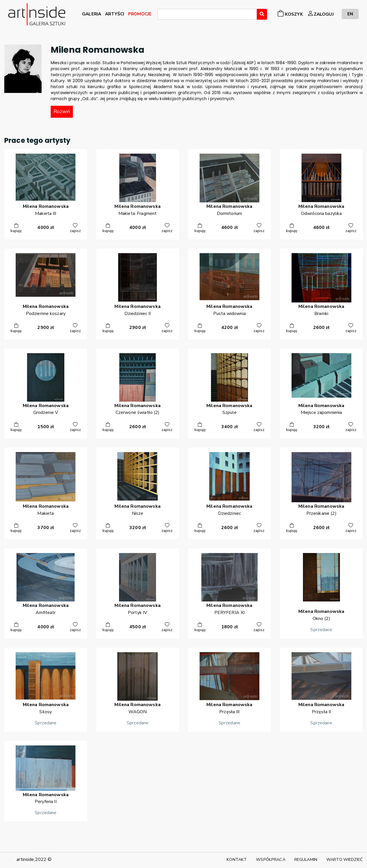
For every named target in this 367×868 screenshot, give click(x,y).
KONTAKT (237, 859)
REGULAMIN (306, 859)
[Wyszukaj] (262, 14)
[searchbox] (161, 15)
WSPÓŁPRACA (270, 859)
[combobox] (207, 14)
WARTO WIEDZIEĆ (345, 859)
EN (350, 14)
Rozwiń (62, 111)
